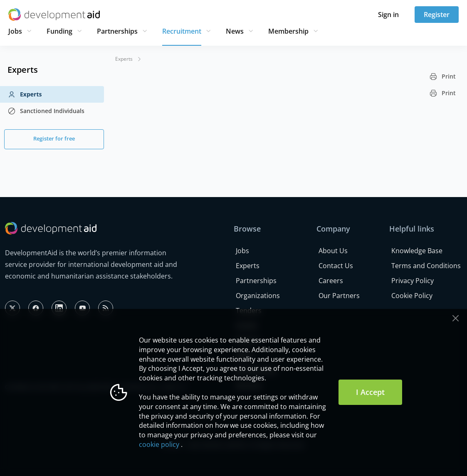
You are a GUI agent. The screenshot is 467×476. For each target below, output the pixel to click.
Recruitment (182, 31)
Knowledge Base (417, 251)
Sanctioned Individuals (46, 111)
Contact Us (336, 266)
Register (437, 15)
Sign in (388, 15)
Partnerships (117, 31)
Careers (331, 281)
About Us (333, 251)
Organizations (258, 296)
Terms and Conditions (426, 266)
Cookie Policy (412, 296)
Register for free (54, 138)
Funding (59, 31)
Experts (25, 94)
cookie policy (159, 444)
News (235, 31)
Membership (288, 31)
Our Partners (339, 296)
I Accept (370, 392)
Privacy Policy (413, 281)
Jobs (15, 31)
